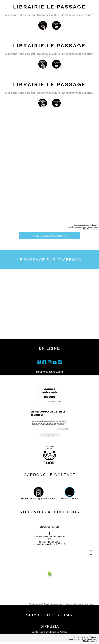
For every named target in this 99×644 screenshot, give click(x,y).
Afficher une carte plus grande (49, 607)
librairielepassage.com (50, 372)
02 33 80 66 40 (70, 497)
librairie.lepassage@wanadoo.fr (38, 497)
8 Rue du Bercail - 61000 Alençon (49, 536)
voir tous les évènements (49, 236)
